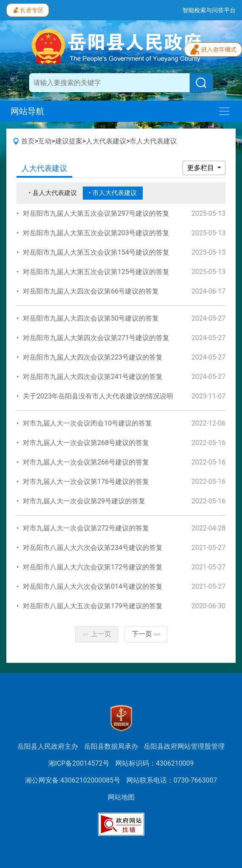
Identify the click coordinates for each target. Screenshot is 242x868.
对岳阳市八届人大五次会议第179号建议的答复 (93, 606)
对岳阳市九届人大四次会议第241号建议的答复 (93, 377)
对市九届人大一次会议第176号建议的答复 (86, 482)
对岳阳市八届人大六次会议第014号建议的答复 (93, 586)
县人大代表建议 (55, 193)
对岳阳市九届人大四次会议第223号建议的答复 (93, 357)
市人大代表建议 (153, 141)
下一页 (146, 634)
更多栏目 (201, 168)
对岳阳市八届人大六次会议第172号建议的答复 (93, 567)
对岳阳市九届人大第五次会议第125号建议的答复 (96, 272)
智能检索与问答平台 (209, 10)
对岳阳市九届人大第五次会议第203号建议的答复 (96, 233)
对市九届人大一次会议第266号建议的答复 (86, 462)
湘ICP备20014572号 (79, 763)
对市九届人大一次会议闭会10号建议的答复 (87, 423)
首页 (28, 141)
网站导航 (27, 111)
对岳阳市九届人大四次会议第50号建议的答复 (91, 318)
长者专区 (28, 9)
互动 (45, 141)
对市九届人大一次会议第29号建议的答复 (84, 501)
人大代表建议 (106, 141)
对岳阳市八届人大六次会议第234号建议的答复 (93, 548)
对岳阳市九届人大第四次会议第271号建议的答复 (96, 338)
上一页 (97, 634)
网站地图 (121, 797)
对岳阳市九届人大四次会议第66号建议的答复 (91, 291)
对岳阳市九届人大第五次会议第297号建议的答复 (96, 213)
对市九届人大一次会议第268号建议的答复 (86, 443)
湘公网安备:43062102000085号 (73, 780)
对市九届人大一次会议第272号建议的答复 (86, 528)
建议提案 (69, 141)
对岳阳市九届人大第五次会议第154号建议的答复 (96, 252)
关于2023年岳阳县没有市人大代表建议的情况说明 (98, 396)
